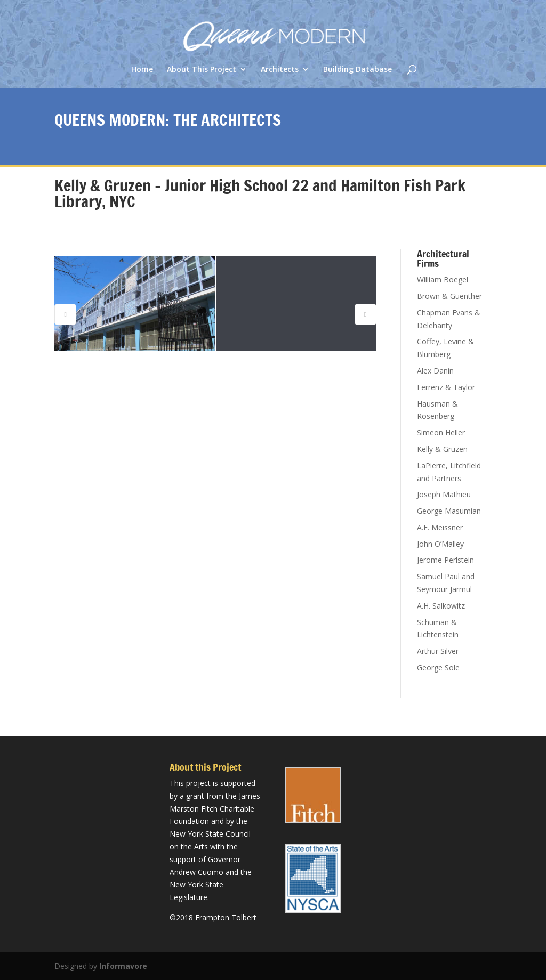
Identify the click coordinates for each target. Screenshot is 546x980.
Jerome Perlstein (445, 560)
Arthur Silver (438, 651)
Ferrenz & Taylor (446, 387)
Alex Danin (435, 371)
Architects (280, 70)
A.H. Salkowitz (441, 606)
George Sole (438, 667)
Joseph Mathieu (444, 494)
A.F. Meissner (440, 527)
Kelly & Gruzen (442, 449)
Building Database (358, 70)
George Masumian (449, 511)
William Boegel (443, 280)
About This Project (202, 70)
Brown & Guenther (449, 296)
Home (142, 70)
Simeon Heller (441, 432)
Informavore (123, 966)
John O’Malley (440, 544)
